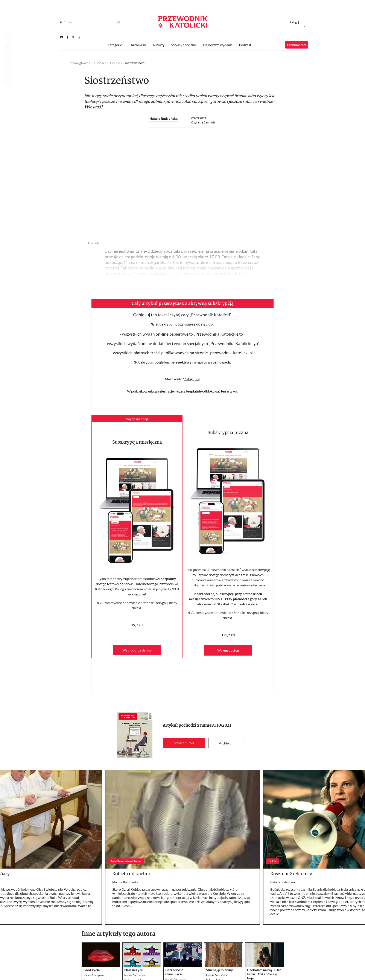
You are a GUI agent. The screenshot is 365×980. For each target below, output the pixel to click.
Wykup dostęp (228, 650)
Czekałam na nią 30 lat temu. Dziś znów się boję (264, 974)
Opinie (115, 63)
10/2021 (224, 725)
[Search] (61, 22)
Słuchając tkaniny (220, 970)
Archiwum (227, 743)
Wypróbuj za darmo (137, 650)
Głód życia (92, 970)
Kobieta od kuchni (131, 874)
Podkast (245, 45)
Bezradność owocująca (174, 972)
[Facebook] (67, 37)
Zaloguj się (192, 379)
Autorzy (158, 45)
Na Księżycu (134, 970)
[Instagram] (79, 37)
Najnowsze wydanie (218, 45)
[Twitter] (73, 37)
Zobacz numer (184, 743)
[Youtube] (62, 37)
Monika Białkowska (125, 882)
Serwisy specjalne (184, 45)
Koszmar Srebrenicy (291, 874)
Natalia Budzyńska (163, 118)
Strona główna (79, 63)
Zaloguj (294, 22)
